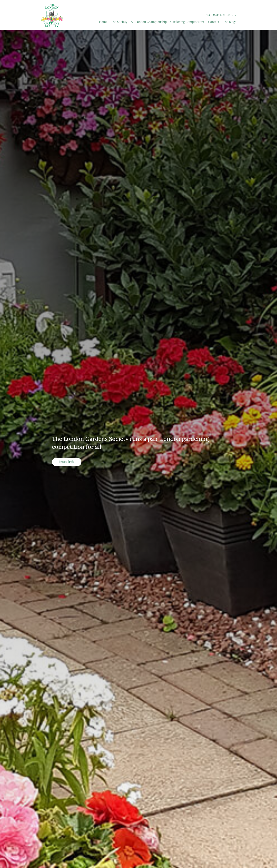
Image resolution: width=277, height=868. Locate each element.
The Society (119, 22)
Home (103, 22)
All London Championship (149, 22)
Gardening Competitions (187, 22)
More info (67, 462)
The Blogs (230, 22)
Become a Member (221, 15)
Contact (214, 22)
